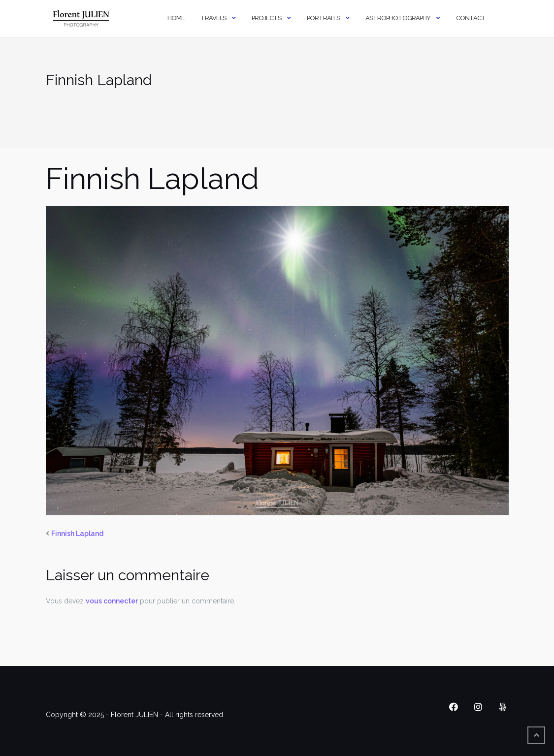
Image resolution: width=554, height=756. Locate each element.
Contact (471, 18)
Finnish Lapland (77, 534)
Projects (266, 18)
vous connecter (112, 601)
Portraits (323, 18)
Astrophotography (398, 18)
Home (176, 18)
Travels (213, 18)
